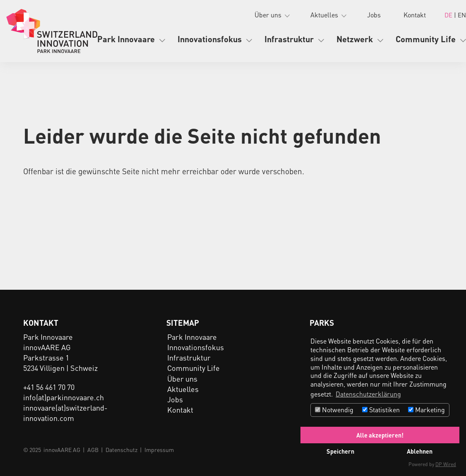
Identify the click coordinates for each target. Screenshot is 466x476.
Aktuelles (324, 15)
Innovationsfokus (210, 39)
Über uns (268, 15)
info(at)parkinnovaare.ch (64, 397)
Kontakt (415, 15)
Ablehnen (420, 451)
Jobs (374, 15)
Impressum (159, 450)
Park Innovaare (126, 39)
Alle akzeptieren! (380, 435)
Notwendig (334, 410)
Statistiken (381, 410)
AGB (93, 450)
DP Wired (446, 464)
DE (449, 15)
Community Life (426, 39)
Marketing (426, 410)
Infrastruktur (289, 39)
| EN (460, 15)
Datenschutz (121, 450)
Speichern (340, 451)
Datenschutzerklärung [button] (368, 394)
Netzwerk (355, 39)
